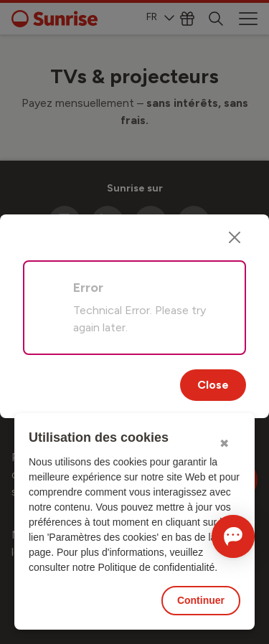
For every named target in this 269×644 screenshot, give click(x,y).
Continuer (201, 600)
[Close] (235, 237)
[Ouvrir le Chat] (233, 536)
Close (213, 385)
